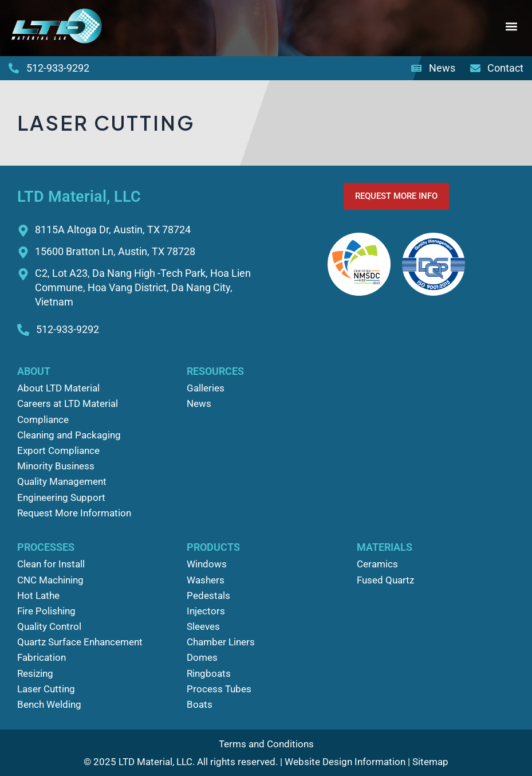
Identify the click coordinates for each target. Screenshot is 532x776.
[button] (511, 27)
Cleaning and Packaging (69, 435)
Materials (385, 547)
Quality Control (49, 626)
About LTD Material (58, 388)
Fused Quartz (385, 580)
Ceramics (377, 564)
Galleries (206, 388)
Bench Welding (49, 704)
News (199, 403)
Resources (215, 371)
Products (213, 547)
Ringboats (209, 673)
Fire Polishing (46, 611)
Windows (207, 564)
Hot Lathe (38, 595)
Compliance (43, 420)
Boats (200, 704)
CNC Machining (50, 580)
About (34, 371)
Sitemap (430, 762)
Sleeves (203, 626)
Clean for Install (51, 564)
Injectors (206, 611)
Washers (206, 580)
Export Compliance (58, 450)
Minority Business (56, 466)
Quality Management (62, 481)
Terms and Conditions (266, 744)
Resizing (35, 673)
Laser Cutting (46, 689)
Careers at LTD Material (68, 403)
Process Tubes (219, 689)
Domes (202, 657)
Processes (46, 547)
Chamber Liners (221, 642)
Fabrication (42, 657)
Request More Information (74, 513)
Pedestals (208, 595)
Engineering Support (61, 497)
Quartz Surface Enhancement (80, 642)
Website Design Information (345, 762)
